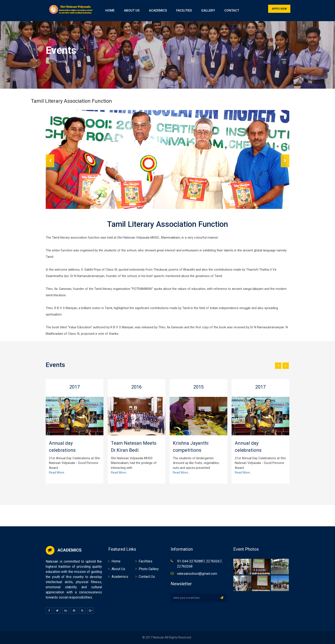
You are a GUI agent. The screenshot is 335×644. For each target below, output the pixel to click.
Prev (50, 161)
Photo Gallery (149, 569)
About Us (132, 10)
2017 (75, 387)
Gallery (208, 10)
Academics (158, 10)
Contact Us (147, 577)
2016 (137, 387)
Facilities (184, 10)
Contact (232, 10)
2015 (198, 387)
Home (110, 10)
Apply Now (279, 9)
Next (285, 161)
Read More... (57, 472)
